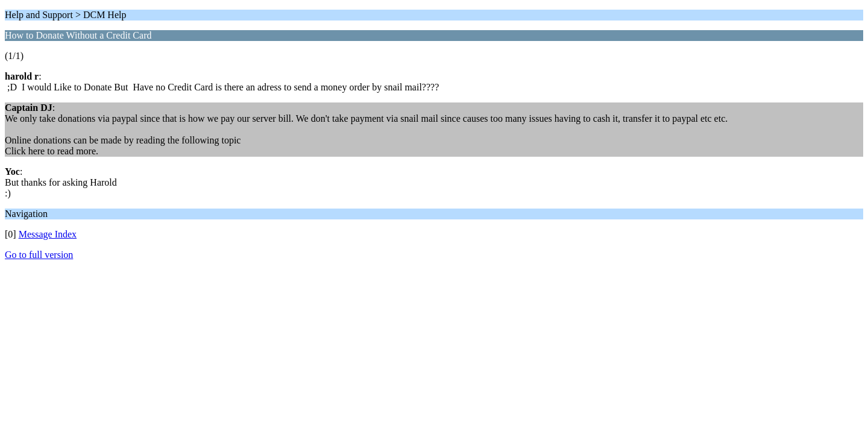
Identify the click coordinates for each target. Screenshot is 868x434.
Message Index (48, 234)
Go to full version (39, 255)
